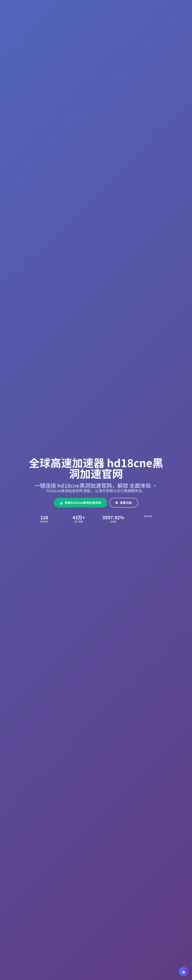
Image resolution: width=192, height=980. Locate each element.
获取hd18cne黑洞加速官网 (80, 503)
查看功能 (124, 503)
